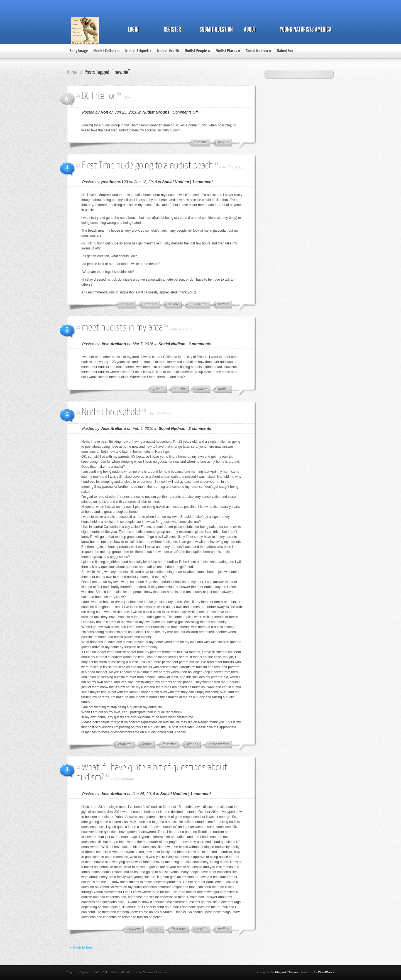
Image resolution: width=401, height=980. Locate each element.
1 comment (202, 182)
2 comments (200, 428)
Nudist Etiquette (139, 51)
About (125, 972)
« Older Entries (81, 947)
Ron (128, 98)
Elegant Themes (287, 972)
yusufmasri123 (233, 167)
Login (71, 972)
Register (84, 972)
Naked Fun (285, 51)
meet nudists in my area (122, 328)
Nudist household (111, 412)
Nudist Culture (107, 51)
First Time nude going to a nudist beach (147, 166)
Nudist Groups (156, 112)
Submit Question (105, 972)
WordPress (326, 972)
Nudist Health (168, 51)
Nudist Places (228, 51)
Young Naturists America (150, 972)
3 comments (200, 344)
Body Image (79, 51)
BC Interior (99, 96)
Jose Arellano (182, 329)
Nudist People (198, 51)
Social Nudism (259, 51)
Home (72, 72)
